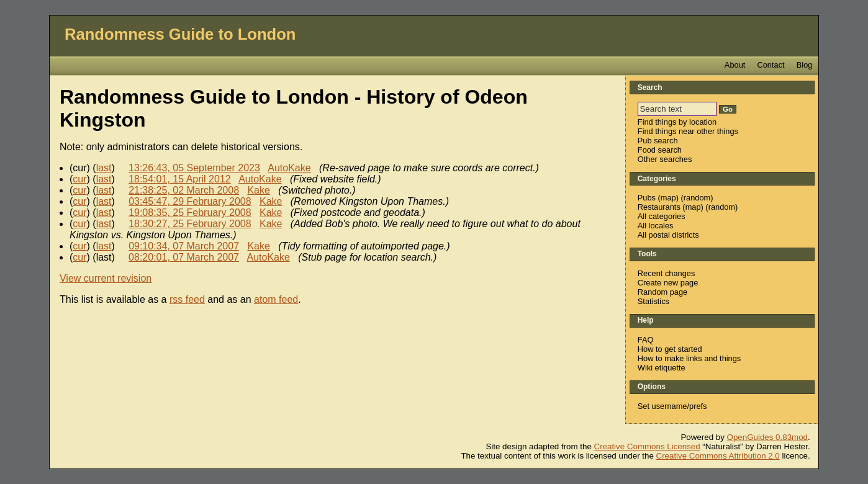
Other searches (665, 159)
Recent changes (666, 273)
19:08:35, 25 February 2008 (190, 213)
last (104, 168)
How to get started (670, 349)
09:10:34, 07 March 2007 (184, 246)
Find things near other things (688, 131)
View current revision (106, 278)
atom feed (276, 299)
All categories (662, 216)
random (697, 198)
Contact (771, 65)
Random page (662, 292)
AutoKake (289, 168)
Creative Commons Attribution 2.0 (718, 456)
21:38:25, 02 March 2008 (184, 190)
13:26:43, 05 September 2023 (194, 168)
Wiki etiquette (662, 368)
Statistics (653, 301)
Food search (660, 150)
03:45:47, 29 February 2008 (190, 201)
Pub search (658, 141)
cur (79, 179)
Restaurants (659, 207)
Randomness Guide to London (180, 34)
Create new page (668, 283)
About (735, 65)
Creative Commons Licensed (647, 446)
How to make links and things (689, 358)
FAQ (646, 340)
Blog (805, 65)
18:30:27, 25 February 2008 (190, 224)
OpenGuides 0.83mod (767, 437)
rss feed (187, 299)
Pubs (647, 198)
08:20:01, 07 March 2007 (184, 257)
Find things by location (677, 122)
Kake (258, 190)
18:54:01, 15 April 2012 (180, 179)
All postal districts (668, 235)
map (668, 198)
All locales (656, 226)
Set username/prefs (672, 406)
